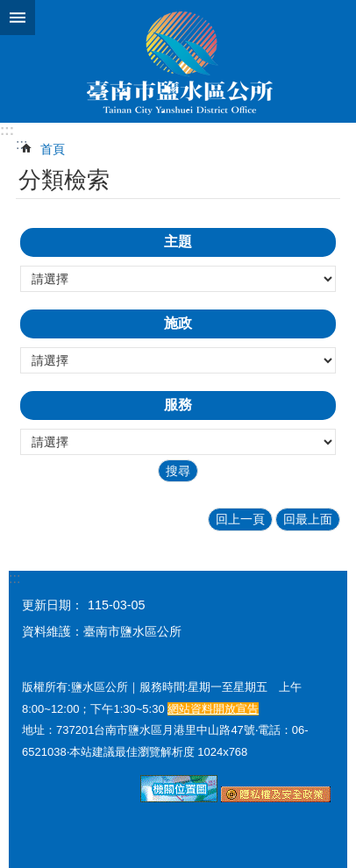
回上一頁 (240, 519)
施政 (178, 323)
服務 (178, 405)
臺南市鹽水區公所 (178, 61)
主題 (178, 242)
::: (7, 130)
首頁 (53, 149)
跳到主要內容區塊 (9, 9)
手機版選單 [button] (18, 18)
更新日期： (53, 605)
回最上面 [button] (308, 519)
